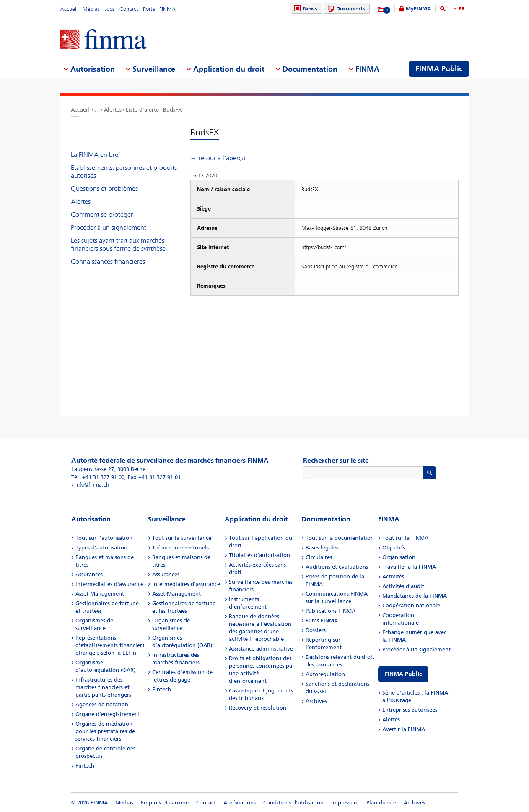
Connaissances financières (108, 262)
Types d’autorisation (101, 548)
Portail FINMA (159, 9)
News (305, 9)
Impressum (345, 803)
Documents (345, 9)
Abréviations (240, 803)
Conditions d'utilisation (293, 803)
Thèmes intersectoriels (180, 548)
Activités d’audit (403, 586)
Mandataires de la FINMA (415, 596)
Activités (393, 576)
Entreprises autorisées (410, 710)
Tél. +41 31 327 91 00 (98, 477)
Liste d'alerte (142, 110)
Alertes (113, 110)
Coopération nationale (411, 605)
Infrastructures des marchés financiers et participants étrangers (103, 687)
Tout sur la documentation (340, 538)
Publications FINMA (331, 611)
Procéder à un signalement (109, 228)
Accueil (69, 9)
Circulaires (319, 557)
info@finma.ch (92, 485)
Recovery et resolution (258, 708)
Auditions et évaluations (337, 567)
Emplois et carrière (165, 803)
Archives (316, 701)
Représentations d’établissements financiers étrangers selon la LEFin (110, 645)
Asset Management (100, 594)
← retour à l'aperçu (218, 158)
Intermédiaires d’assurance (109, 584)
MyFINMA (418, 9)
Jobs (110, 9)
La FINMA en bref (96, 155)
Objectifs (394, 548)
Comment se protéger (102, 215)
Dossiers (316, 630)
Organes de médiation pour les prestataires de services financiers (105, 731)
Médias (91, 9)
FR (462, 9)
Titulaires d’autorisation (259, 555)
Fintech (85, 766)
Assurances (89, 574)
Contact (129, 9)
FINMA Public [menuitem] (439, 69)
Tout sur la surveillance (182, 538)
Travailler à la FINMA (409, 567)
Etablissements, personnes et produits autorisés (124, 172)
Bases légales (322, 548)
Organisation (399, 557)
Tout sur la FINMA (405, 538)
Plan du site (381, 803)
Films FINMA (322, 621)
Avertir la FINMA (404, 729)
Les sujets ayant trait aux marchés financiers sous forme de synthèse (118, 245)
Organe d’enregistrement (108, 714)
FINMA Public (403, 674)
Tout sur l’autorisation (104, 538)
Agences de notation (102, 704)
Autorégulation (325, 674)
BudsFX (172, 110)
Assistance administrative (261, 649)
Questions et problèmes (104, 189)
